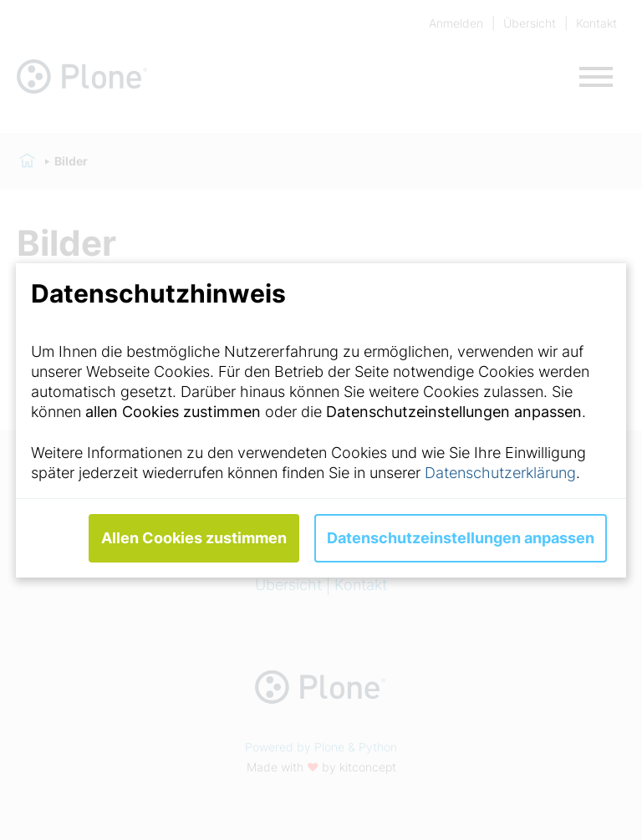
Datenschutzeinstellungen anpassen (461, 538)
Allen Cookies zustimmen (194, 538)
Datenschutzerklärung (500, 473)
